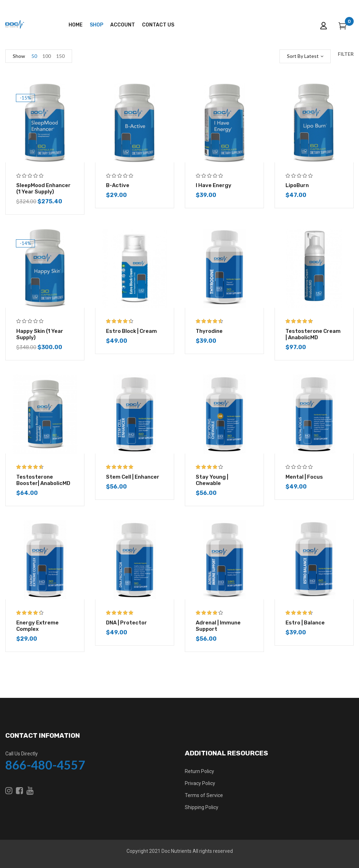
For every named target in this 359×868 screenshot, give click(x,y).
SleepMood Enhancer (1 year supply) (43, 188)
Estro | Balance (305, 623)
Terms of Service (204, 795)
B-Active (118, 185)
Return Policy (199, 771)
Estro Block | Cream (131, 331)
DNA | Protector (126, 623)
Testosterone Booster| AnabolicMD (43, 480)
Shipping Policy (202, 807)
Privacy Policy (200, 783)
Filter (346, 54)
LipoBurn (297, 185)
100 (47, 56)
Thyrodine (209, 331)
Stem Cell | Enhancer (133, 477)
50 (34, 56)
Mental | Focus (304, 477)
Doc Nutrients (176, 851)
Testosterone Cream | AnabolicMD (313, 334)
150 (60, 56)
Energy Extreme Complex (37, 626)
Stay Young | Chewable (212, 480)
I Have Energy (214, 185)
